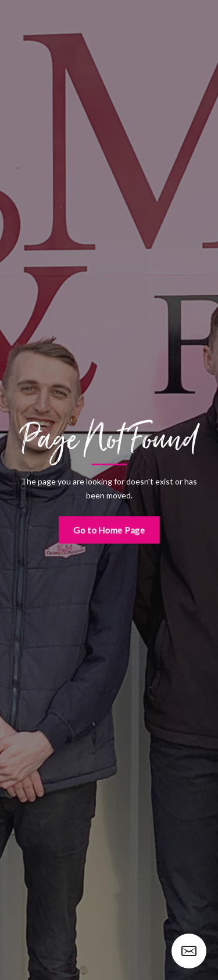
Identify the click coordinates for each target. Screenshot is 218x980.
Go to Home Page (109, 530)
